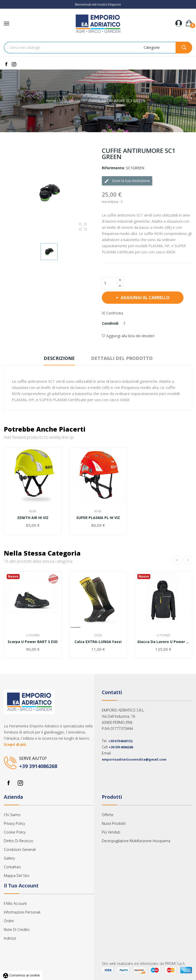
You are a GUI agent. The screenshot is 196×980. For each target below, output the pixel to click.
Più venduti (111, 832)
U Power (33, 635)
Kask (33, 511)
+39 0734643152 (120, 741)
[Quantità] (109, 283)
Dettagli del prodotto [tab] (122, 358)
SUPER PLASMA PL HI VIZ (98, 518)
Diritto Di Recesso (19, 841)
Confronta (112, 313)
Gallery (9, 858)
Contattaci (12, 867)
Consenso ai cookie (21, 975)
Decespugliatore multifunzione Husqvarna (136, 841)
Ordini (9, 921)
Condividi (124, 323)
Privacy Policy (14, 823)
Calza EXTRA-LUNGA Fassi (98, 642)
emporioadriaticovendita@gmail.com (134, 759)
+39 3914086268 (38, 766)
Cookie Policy (15, 832)
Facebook (8, 783)
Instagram (20, 783)
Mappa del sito (17, 876)
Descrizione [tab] (59, 358)
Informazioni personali (22, 912)
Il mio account (15, 903)
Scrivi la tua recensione (127, 181)
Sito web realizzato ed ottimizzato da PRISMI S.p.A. (144, 964)
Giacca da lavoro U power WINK (163, 642)
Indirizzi (10, 938)
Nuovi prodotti (114, 823)
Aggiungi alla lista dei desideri (128, 336)
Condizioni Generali (20, 849)
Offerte (108, 815)
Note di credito (17, 930)
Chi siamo (12, 815)
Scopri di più (15, 744)
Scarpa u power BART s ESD (33, 642)
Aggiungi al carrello (145, 298)
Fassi (98, 635)
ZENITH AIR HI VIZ (33, 518)
